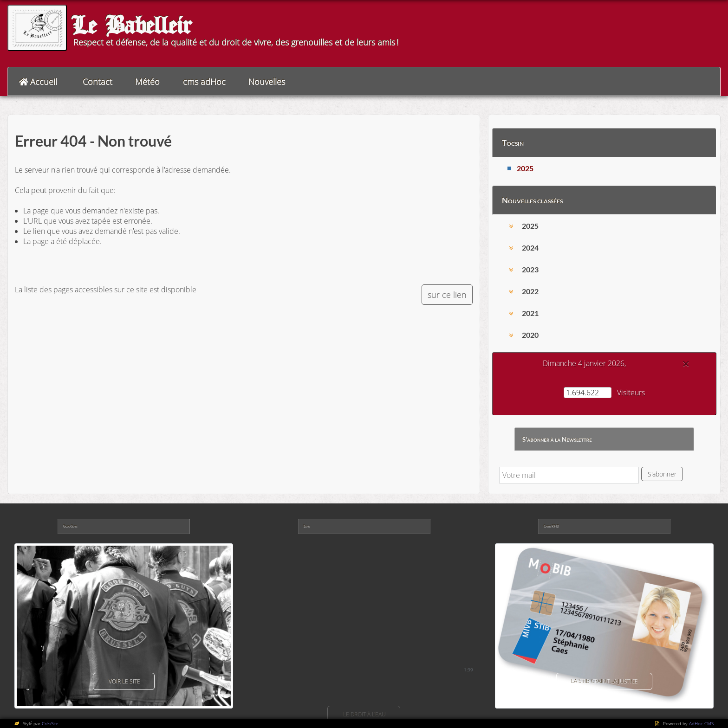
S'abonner (662, 474)
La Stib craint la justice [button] (604, 681)
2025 (525, 168)
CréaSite (50, 723)
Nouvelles (267, 82)
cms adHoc (204, 82)
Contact (97, 82)
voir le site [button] (124, 681)
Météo (147, 82)
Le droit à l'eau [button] (364, 714)
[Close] (686, 364)
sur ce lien (447, 295)
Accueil (44, 82)
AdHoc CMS (701, 723)
